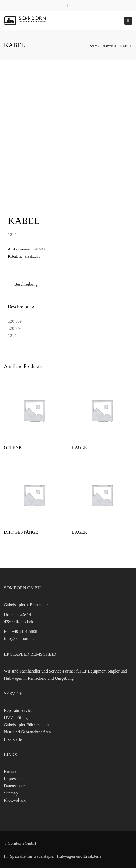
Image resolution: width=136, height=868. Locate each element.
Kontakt (11, 772)
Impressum (13, 779)
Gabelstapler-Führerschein (26, 725)
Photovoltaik (15, 800)
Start (93, 46)
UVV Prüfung (16, 718)
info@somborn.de (19, 639)
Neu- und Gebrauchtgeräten (27, 732)
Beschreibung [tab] (26, 284)
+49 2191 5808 (24, 631)
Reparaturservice (18, 711)
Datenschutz (14, 786)
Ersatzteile (108, 46)
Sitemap (11, 793)
